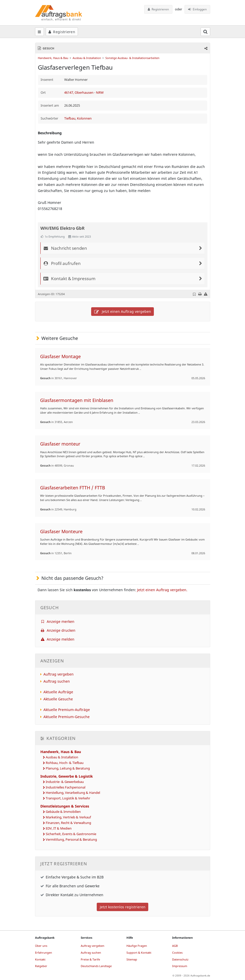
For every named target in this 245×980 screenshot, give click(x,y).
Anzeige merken (58, 621)
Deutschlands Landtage (96, 966)
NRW (100, 93)
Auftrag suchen (57, 681)
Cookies (177, 953)
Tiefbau (70, 118)
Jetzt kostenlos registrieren (123, 907)
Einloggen (197, 9)
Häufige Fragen (137, 946)
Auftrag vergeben (59, 674)
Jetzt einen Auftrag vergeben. (162, 590)
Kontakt (40, 959)
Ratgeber (41, 966)
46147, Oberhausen (79, 93)
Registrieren (158, 9)
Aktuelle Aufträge (58, 692)
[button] (205, 48)
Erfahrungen (44, 953)
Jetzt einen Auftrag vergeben (123, 311)
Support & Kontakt (139, 953)
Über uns (41, 946)
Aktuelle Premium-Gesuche (67, 717)
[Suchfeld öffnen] (205, 32)
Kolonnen (84, 118)
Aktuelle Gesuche (58, 699)
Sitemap (132, 959)
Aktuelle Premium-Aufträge (67, 710)
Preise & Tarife (90, 959)
